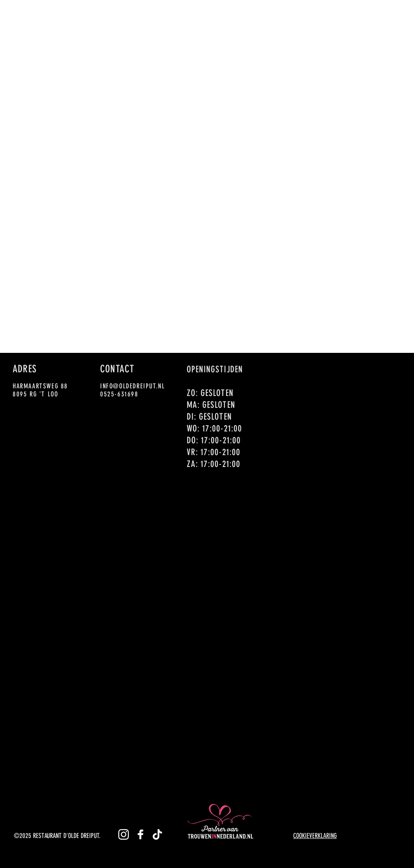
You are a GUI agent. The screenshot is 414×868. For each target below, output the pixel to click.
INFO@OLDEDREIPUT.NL (132, 386)
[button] (156, 12)
